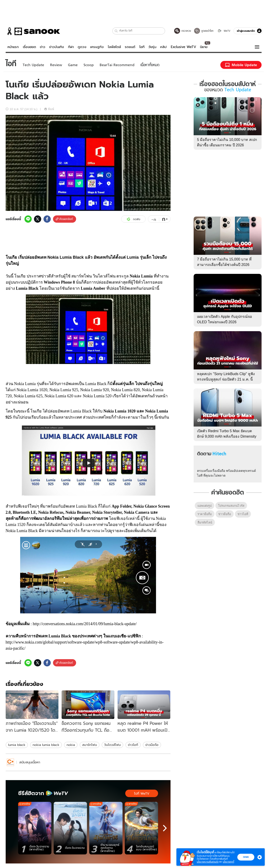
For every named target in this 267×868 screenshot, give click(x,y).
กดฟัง (133, 219)
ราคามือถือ (205, 514)
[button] (116, 31)
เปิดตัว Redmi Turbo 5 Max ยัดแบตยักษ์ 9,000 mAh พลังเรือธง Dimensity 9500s (227, 436)
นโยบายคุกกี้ (229, 862)
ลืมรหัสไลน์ (205, 522)
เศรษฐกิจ (97, 47)
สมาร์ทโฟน (90, 745)
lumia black (17, 745)
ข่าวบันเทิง (57, 47)
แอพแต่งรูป (204, 506)
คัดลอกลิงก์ (64, 219)
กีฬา (71, 47)
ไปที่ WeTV (142, 793)
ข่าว (43, 47)
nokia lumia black (46, 745)
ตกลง (246, 857)
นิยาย (204, 47)
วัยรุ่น (152, 47)
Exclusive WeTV (183, 47)
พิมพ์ (49, 109)
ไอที (142, 47)
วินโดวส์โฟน (112, 745)
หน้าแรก (13, 47)
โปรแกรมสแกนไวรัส (231, 506)
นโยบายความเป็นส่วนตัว (208, 862)
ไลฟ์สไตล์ (114, 47)
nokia (71, 745)
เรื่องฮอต (29, 47)
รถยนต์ (130, 47)
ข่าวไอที (133, 745)
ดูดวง (82, 47)
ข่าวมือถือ (152, 745)
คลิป (163, 47)
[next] (165, 828)
